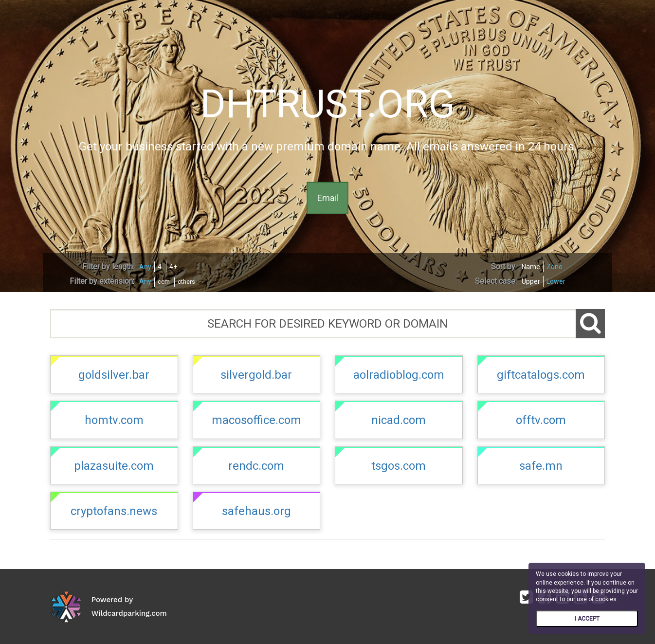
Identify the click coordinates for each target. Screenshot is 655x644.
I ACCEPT (587, 619)
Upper (531, 281)
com (164, 282)
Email (328, 198)
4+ (173, 267)
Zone (555, 267)
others (186, 282)
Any (145, 267)
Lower (556, 281)
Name (531, 267)
